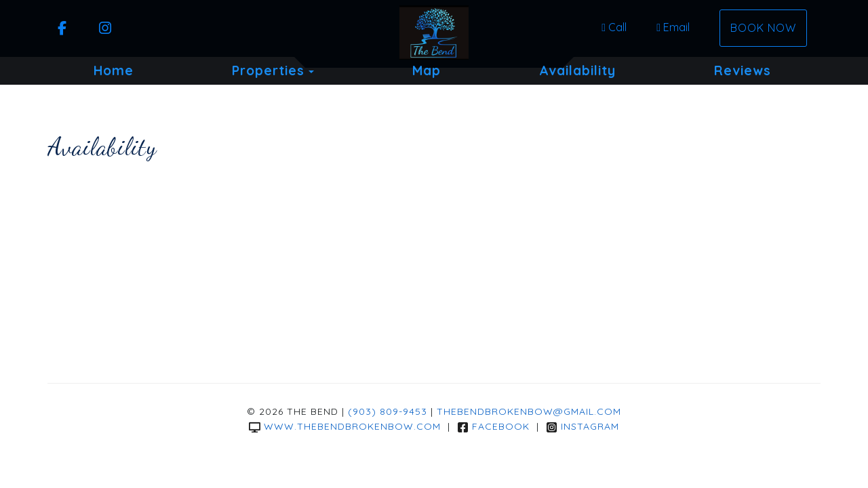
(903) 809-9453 (388, 411)
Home (114, 70)
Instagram (583, 426)
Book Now (763, 28)
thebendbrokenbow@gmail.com (529, 411)
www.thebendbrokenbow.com (345, 426)
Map (427, 70)
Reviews (743, 70)
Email (673, 27)
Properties (268, 70)
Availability (577, 70)
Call (614, 27)
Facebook (493, 426)
